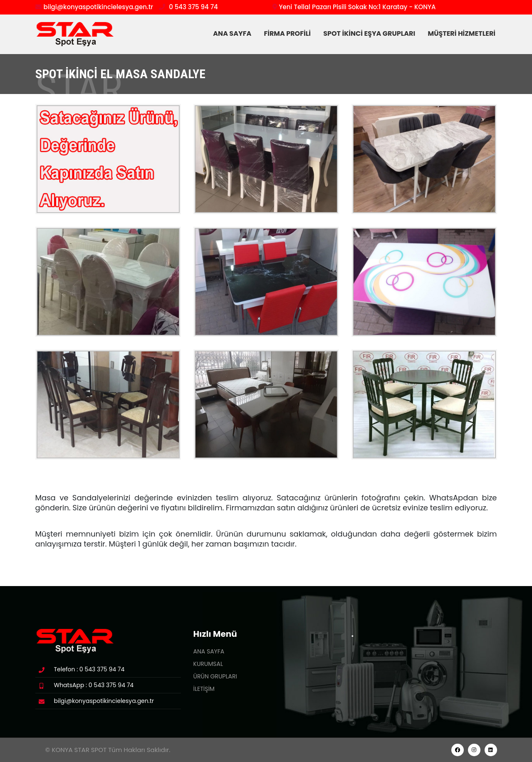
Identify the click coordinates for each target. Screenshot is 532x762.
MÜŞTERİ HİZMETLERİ (462, 33)
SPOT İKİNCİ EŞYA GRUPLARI (371, 33)
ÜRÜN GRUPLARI (215, 676)
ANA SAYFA (234, 33)
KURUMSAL (208, 664)
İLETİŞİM (204, 689)
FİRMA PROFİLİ (289, 33)
